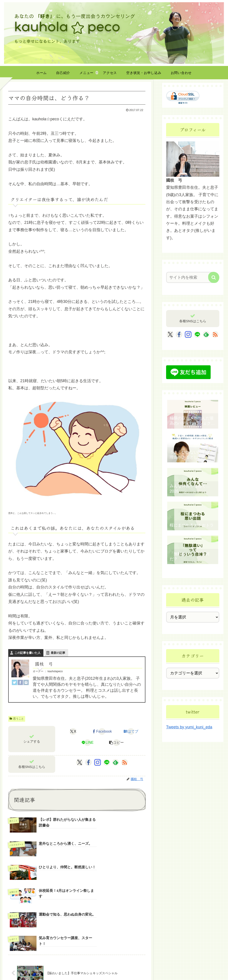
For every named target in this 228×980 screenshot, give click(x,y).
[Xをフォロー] (80, 762)
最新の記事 (58, 653)
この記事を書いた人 (27, 653)
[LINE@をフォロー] (107, 762)
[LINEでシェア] (88, 743)
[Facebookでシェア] (102, 732)
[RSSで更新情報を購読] (124, 762)
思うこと (17, 719)
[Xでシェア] (73, 732)
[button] (117, 743)
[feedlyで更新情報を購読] (116, 762)
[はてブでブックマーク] (131, 732)
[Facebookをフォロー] (88, 762)
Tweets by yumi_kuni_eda (189, 727)
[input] (190, 277)
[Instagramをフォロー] (98, 762)
